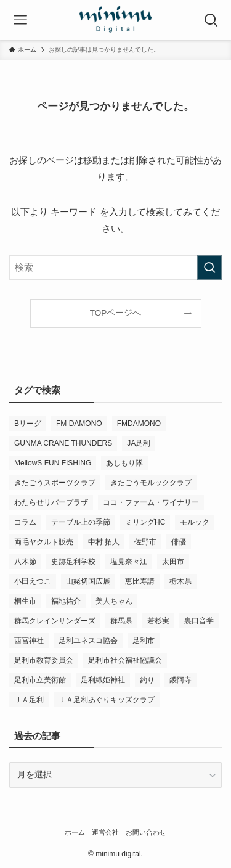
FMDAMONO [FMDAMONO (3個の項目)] (139, 424)
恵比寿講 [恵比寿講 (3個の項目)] (140, 581)
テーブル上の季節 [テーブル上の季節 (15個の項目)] (81, 522)
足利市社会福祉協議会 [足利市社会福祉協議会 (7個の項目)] (125, 660)
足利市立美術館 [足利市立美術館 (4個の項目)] (40, 680)
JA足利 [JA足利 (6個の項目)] (139, 443)
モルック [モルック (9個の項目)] (195, 522)
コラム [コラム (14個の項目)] (25, 522)
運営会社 (105, 832)
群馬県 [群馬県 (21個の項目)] (121, 621)
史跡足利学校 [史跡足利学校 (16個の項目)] (73, 562)
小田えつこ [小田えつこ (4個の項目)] (33, 581)
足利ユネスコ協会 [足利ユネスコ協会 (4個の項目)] (88, 641)
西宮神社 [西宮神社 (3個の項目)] (29, 641)
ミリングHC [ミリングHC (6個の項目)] (145, 522)
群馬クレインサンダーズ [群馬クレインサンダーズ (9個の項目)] (55, 621)
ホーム (75, 832)
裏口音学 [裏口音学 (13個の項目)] (199, 621)
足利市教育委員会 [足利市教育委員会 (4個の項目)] (44, 660)
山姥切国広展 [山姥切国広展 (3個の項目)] (88, 581)
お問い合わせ (146, 832)
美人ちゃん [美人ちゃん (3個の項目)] (114, 601)
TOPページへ (116, 313)
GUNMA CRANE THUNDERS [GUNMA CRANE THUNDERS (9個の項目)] (63, 443)
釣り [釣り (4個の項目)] (147, 680)
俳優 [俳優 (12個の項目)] (179, 542)
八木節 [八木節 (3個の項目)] (25, 562)
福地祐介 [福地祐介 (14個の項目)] (66, 601)
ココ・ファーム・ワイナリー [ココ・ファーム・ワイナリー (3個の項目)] (151, 502)
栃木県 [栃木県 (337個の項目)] (180, 581)
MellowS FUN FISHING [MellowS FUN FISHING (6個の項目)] (53, 463)
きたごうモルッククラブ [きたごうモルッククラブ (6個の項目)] (151, 483)
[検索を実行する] (209, 268)
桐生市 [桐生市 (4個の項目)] (25, 601)
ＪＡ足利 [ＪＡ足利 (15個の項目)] (29, 700)
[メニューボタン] (20, 20)
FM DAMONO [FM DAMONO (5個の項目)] (79, 424)
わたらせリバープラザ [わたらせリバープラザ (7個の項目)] (51, 502)
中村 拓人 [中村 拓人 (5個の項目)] (104, 542)
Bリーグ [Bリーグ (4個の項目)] (28, 424)
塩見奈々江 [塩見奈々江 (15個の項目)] (129, 562)
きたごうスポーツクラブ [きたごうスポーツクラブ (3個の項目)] (55, 483)
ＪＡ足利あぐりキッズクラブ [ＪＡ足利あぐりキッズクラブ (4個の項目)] (107, 700)
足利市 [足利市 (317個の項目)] (144, 641)
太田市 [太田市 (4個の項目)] (173, 562)
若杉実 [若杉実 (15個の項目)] (158, 621)
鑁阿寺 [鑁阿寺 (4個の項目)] (180, 680)
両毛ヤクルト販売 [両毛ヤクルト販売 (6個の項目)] (44, 542)
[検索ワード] (115, 268)
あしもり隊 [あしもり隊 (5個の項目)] (124, 463)
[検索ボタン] (211, 20)
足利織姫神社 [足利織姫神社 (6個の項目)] (103, 680)
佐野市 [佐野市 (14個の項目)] (145, 542)
